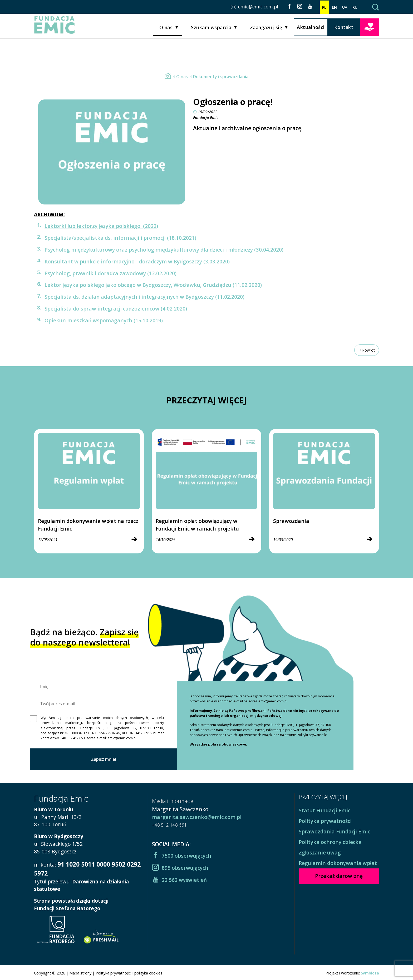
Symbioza (370, 973)
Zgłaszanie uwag (320, 852)
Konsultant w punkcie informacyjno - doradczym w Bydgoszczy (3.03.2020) (137, 261)
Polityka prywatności (325, 821)
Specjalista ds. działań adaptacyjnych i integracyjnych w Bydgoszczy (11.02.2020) (144, 297)
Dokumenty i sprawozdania (219, 77)
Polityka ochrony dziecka (330, 842)
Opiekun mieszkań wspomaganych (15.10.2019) (104, 320)
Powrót (367, 350)
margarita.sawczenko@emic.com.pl (197, 817)
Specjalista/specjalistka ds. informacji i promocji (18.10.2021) (120, 238)
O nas (166, 28)
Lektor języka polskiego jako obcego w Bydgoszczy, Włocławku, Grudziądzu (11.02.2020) (153, 285)
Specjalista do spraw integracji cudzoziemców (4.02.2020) (116, 309)
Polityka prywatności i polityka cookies (129, 973)
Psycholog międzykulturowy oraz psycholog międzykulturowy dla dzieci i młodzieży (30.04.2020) (164, 250)
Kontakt (344, 28)
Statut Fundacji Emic (324, 810)
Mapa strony (80, 973)
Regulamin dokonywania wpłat (338, 863)
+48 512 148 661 (169, 825)
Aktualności (311, 28)
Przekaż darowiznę (370, 28)
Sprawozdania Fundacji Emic (334, 831)
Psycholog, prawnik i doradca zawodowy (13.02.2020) (110, 273)
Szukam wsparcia (211, 28)
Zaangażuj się (266, 28)
